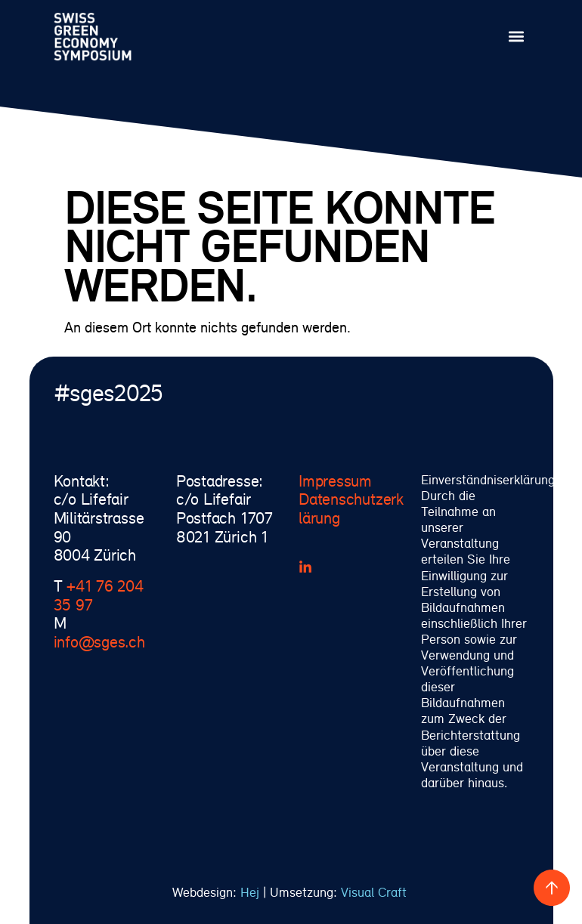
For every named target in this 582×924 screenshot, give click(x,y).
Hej (250, 892)
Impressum (335, 481)
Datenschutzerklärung (351, 508)
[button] (517, 37)
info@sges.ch (99, 641)
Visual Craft (376, 892)
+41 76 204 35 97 (99, 595)
